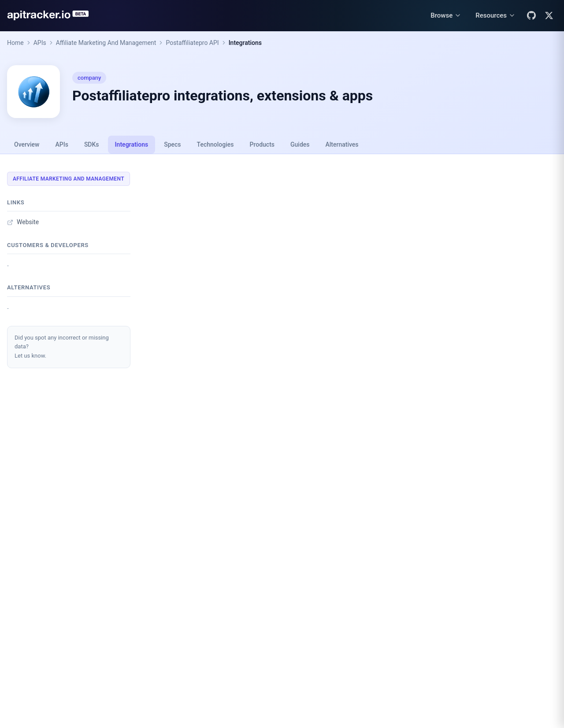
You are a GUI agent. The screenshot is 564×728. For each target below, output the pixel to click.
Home (15, 43)
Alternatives (342, 144)
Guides (300, 144)
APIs (40, 43)
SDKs (92, 144)
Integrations (245, 43)
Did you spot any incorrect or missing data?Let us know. (62, 347)
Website (23, 222)
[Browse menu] (446, 16)
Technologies (215, 144)
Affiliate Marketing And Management (106, 43)
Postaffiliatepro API (192, 43)
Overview (27, 144)
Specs (172, 144)
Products (262, 144)
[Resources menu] (495, 16)
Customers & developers (48, 245)
